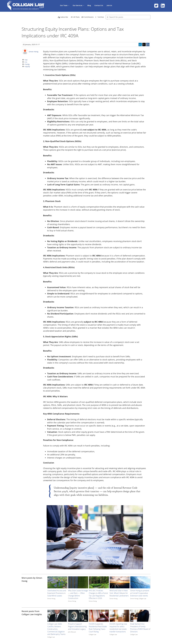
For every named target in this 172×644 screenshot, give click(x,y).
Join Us (110, 5)
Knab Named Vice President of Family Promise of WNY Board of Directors (140, 628)
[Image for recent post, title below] (57, 616)
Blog (89, 5)
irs (26, 62)
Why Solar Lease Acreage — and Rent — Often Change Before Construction (78, 594)
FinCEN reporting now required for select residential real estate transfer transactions (118, 628)
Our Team (63, 5)
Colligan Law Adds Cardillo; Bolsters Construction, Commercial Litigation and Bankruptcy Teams (56, 629)
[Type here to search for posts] (128, 17)
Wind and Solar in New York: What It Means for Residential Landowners (119, 593)
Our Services (77, 5)
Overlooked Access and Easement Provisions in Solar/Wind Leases (57, 593)
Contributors (88, 17)
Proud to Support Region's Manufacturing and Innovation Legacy (77, 626)
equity (28, 66)
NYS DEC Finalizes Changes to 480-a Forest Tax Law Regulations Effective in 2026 (98, 594)
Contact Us (99, 5)
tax (26, 60)
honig (27, 64)
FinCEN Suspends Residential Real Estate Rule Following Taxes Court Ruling (98, 628)
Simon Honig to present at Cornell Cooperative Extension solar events (140, 593)
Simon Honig (34, 52)
